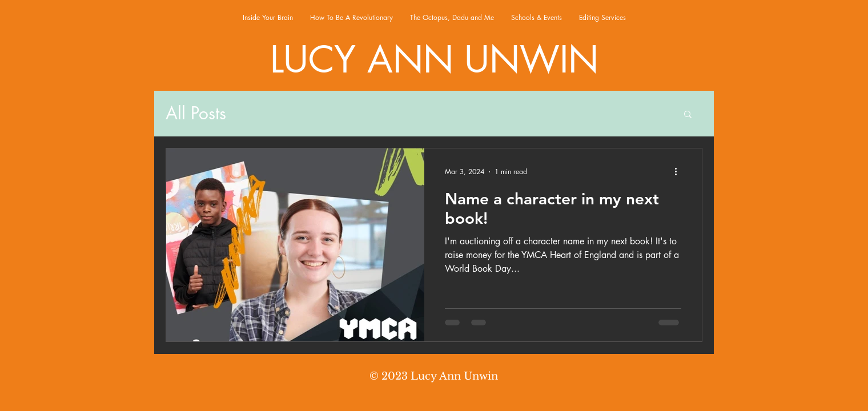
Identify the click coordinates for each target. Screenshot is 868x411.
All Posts (196, 113)
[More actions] (680, 172)
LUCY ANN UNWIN (434, 60)
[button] (688, 115)
